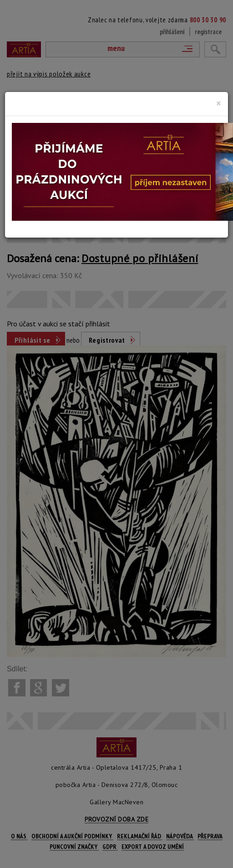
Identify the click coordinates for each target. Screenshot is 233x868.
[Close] (219, 103)
